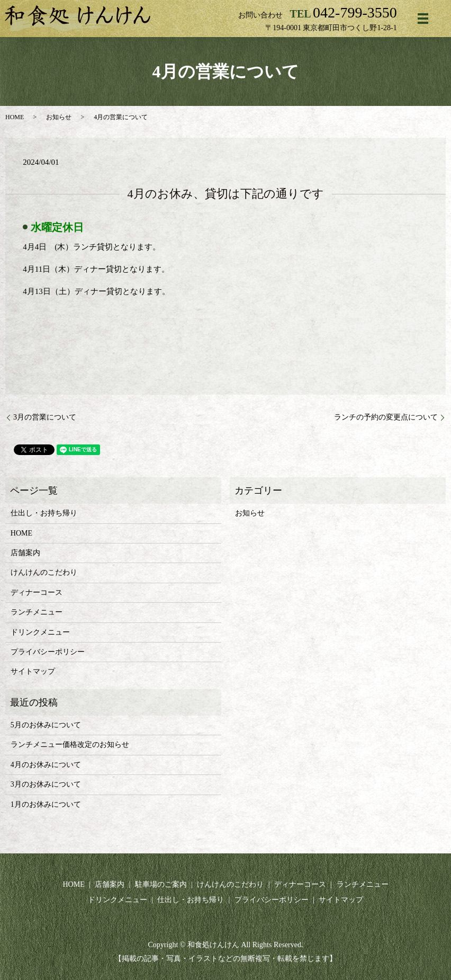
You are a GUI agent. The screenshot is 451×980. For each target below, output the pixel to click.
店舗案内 (25, 553)
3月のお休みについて (46, 784)
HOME (15, 117)
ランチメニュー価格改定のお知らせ (70, 745)
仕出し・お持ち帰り (44, 513)
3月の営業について (45, 417)
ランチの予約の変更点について (386, 417)
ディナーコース (37, 593)
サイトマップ (33, 671)
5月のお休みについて (46, 725)
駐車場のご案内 (161, 884)
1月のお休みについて (46, 804)
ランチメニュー (37, 612)
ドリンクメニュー (40, 632)
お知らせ (59, 117)
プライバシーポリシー (48, 652)
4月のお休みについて (46, 765)
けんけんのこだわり (44, 572)
